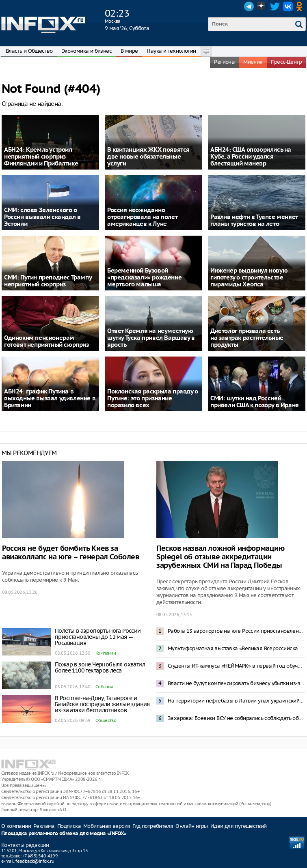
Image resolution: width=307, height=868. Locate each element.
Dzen (262, 6)
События (104, 687)
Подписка (69, 826)
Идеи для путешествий (239, 826)
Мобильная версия (107, 826)
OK (301, 6)
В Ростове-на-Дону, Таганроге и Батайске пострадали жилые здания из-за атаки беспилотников (102, 704)
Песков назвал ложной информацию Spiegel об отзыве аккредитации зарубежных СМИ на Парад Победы (221, 557)
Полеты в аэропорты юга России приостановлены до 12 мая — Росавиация (98, 637)
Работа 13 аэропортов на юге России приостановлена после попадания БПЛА (236, 631)
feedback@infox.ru (35, 861)
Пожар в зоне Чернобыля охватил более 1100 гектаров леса (100, 667)
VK (288, 6)
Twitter (275, 6)
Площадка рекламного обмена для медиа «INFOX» (64, 834)
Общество (106, 720)
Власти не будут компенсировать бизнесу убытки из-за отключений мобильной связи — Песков (236, 683)
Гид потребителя (153, 826)
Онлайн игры (191, 826)
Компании (106, 653)
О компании (16, 826)
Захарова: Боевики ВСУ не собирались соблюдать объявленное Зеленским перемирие (236, 718)
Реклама (44, 826)
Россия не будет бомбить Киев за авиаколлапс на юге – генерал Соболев (71, 553)
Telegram (249, 6)
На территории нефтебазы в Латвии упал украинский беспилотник (236, 701)
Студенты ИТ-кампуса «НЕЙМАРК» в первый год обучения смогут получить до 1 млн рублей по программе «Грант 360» (236, 666)
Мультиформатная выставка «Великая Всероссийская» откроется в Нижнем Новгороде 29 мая (236, 648)
